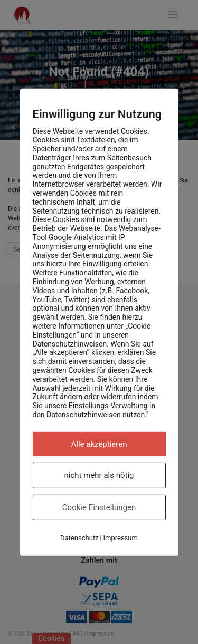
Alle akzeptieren (99, 444)
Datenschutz (79, 538)
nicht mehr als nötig (99, 475)
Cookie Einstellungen (99, 507)
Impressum (120, 538)
